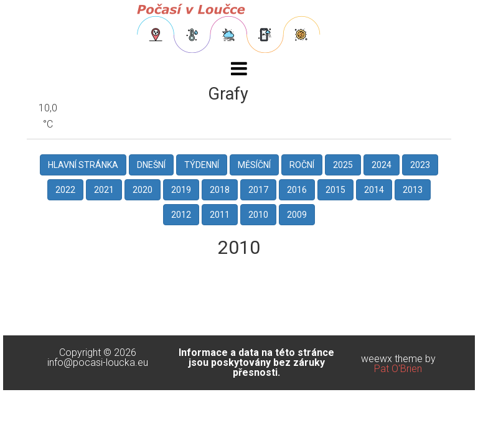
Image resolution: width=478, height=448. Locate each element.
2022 (65, 190)
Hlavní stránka (83, 165)
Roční (302, 165)
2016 (297, 190)
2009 (297, 215)
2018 (220, 190)
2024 (382, 165)
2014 (374, 190)
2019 (181, 190)
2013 (413, 190)
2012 (181, 215)
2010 (258, 215)
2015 (335, 190)
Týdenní (202, 165)
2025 (343, 165)
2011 (220, 215)
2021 (104, 190)
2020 (143, 190)
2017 (258, 190)
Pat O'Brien (398, 369)
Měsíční (254, 165)
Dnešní (151, 165)
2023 (420, 165)
